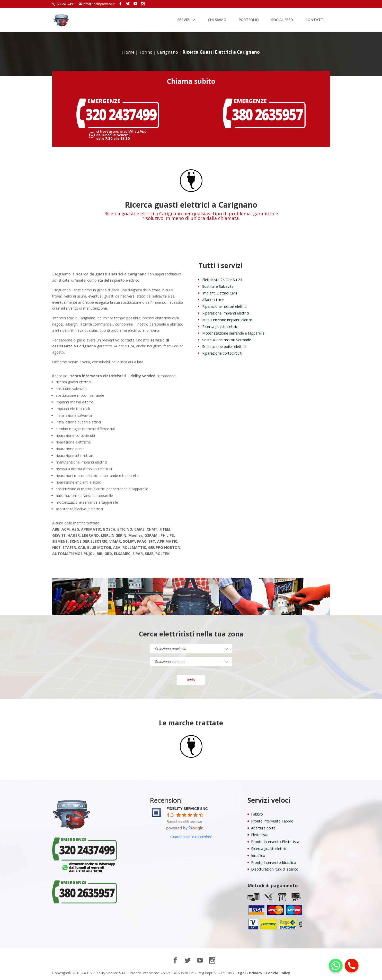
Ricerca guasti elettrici (220, 326)
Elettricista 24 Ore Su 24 (222, 280)
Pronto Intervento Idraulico (274, 862)
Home (128, 52)
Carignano (167, 52)
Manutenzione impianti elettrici (228, 320)
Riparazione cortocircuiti (222, 353)
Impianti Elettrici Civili (220, 293)
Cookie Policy (278, 973)
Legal (241, 973)
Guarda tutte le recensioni (191, 837)
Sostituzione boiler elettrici (224, 346)
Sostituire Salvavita (218, 286)
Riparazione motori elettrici (225, 306)
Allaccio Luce (213, 300)
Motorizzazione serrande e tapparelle (233, 333)
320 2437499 (65, 4)
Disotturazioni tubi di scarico (275, 869)
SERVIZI (184, 20)
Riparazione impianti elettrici (226, 313)
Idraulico (258, 856)
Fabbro (257, 814)
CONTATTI (315, 20)
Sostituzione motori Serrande (227, 340)
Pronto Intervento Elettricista (275, 842)
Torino (146, 52)
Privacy (256, 973)
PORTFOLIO (249, 20)
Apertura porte (263, 828)
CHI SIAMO (217, 20)
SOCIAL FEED (282, 20)
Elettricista (260, 835)
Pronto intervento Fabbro (272, 821)
